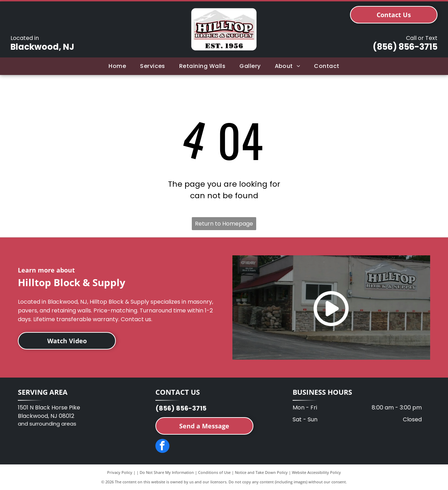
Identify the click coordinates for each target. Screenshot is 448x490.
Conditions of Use (214, 472)
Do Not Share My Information (167, 472)
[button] (153, 66)
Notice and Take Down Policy (261, 472)
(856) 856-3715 (405, 47)
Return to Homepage (224, 224)
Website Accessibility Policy (316, 472)
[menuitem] (117, 66)
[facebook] (162, 447)
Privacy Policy (120, 472)
